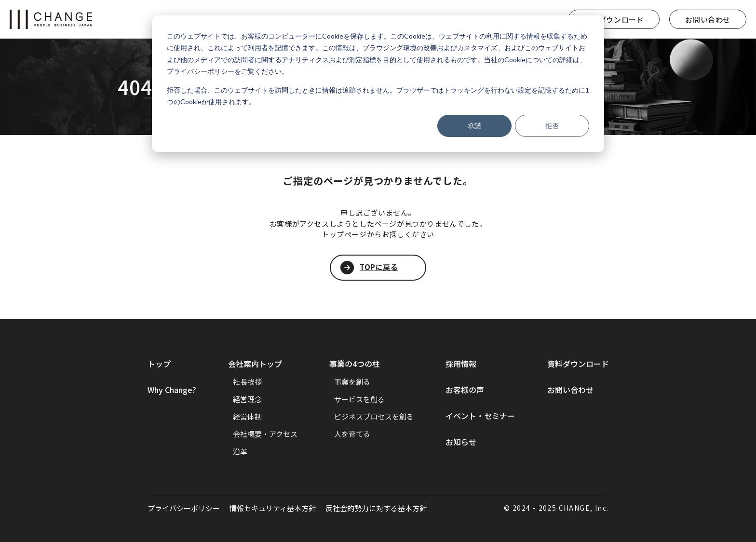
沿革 (240, 451)
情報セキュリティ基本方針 (273, 508)
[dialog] (378, 84)
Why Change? (172, 390)
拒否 (552, 126)
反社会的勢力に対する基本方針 (376, 508)
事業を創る (352, 382)
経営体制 (247, 416)
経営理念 (247, 399)
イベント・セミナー (480, 416)
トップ (159, 364)
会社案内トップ (255, 364)
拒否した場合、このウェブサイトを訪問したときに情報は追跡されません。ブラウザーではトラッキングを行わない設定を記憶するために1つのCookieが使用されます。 (378, 96)
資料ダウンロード (614, 20)
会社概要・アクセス (265, 434)
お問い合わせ (708, 20)
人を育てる (352, 434)
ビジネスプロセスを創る (374, 416)
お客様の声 (465, 390)
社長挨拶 (247, 382)
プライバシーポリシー (184, 508)
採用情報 (461, 364)
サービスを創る (359, 399)
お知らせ (461, 442)
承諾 (474, 126)
